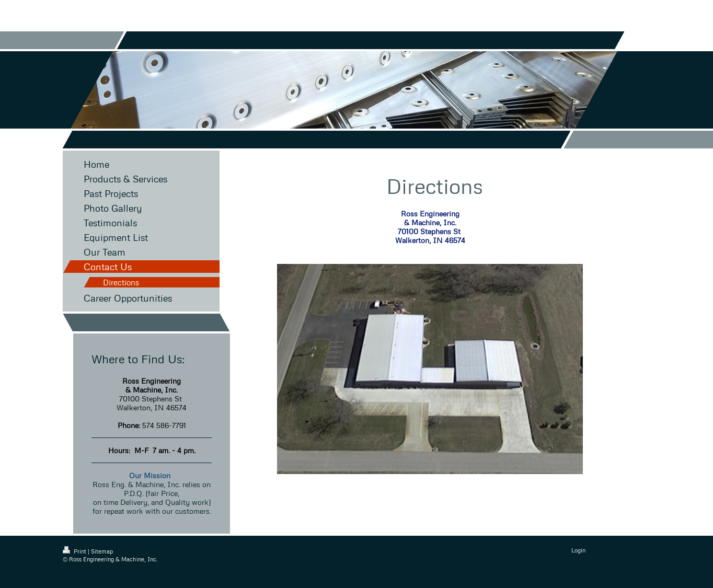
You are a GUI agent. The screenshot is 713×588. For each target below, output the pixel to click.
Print (75, 551)
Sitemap (102, 551)
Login (578, 550)
